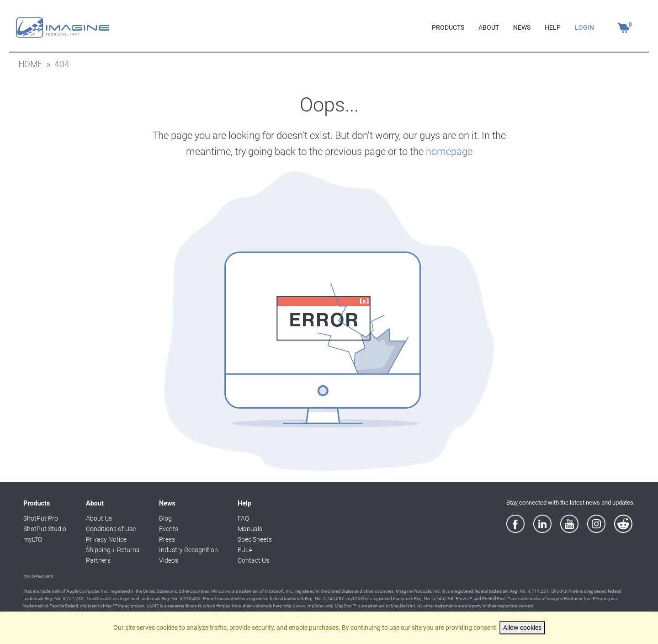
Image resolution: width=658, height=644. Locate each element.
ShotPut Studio (45, 529)
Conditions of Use (111, 529)
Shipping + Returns (113, 550)
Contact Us (253, 561)
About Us (99, 519)
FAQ (243, 519)
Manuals (250, 529)
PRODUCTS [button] (448, 28)
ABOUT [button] (489, 28)
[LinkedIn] (542, 524)
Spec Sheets (255, 540)
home (30, 64)
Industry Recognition (188, 550)
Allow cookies (522, 628)
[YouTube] (569, 524)
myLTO (33, 540)
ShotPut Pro (41, 519)
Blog (165, 519)
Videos (169, 561)
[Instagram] (596, 524)
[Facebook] (515, 524)
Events (169, 529)
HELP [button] (553, 28)
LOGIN (584, 28)
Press (167, 540)
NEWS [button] (522, 28)
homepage (449, 152)
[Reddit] (623, 524)
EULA (245, 550)
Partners (98, 561)
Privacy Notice (106, 540)
